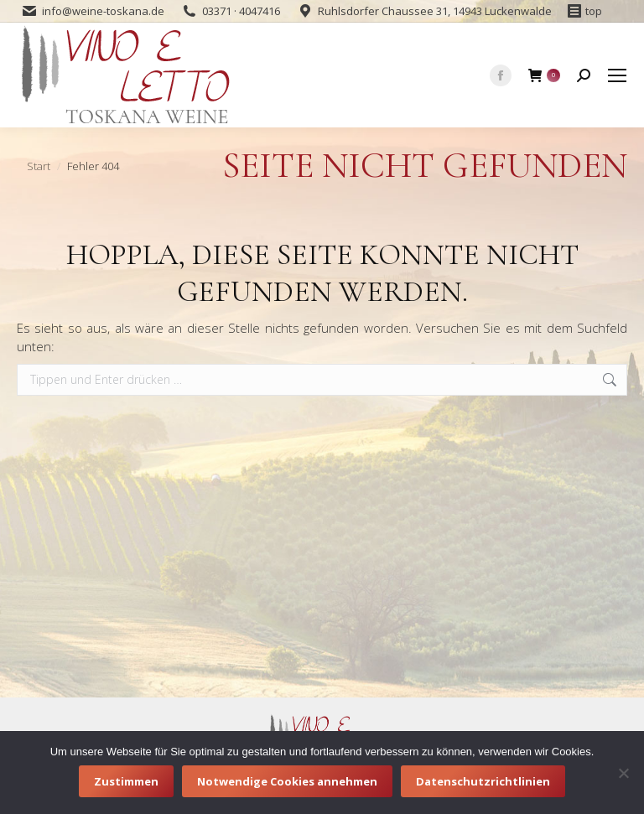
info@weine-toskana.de (103, 11)
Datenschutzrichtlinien (483, 781)
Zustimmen (126, 781)
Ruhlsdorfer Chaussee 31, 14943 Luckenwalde (435, 11)
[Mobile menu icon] (617, 75)
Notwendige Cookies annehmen (287, 781)
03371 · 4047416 (241, 11)
